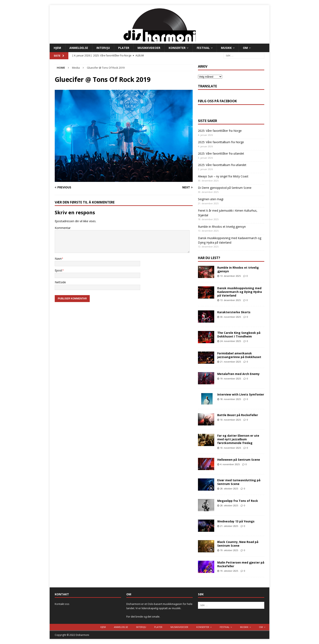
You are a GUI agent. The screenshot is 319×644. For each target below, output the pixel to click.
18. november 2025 (231, 399)
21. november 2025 (231, 362)
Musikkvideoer (149, 48)
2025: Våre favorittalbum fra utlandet (222, 165)
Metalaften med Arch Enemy (238, 374)
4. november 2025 (230, 464)
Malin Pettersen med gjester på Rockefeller (241, 564)
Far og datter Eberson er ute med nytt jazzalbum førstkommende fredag (238, 439)
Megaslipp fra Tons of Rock (238, 501)
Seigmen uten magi (211, 199)
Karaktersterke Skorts (234, 312)
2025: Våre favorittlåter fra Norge (220, 131)
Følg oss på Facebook (217, 101)
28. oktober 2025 (229, 488)
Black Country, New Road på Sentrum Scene (238, 544)
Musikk (226, 48)
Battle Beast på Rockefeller (238, 415)
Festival (203, 48)
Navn (58, 259)
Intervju (103, 48)
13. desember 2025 (230, 276)
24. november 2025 (231, 341)
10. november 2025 (231, 420)
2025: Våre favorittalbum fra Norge (221, 142)
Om (245, 48)
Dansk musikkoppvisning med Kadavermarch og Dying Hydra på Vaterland (240, 292)
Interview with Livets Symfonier (241, 394)
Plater (124, 48)
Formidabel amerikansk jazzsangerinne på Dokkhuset (239, 355)
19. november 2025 (231, 379)
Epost (58, 270)
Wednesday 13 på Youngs (236, 521)
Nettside (60, 282)
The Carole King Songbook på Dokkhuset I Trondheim (239, 335)
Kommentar (63, 228)
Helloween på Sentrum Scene (239, 460)
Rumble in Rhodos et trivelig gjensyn (222, 227)
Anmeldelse (79, 48)
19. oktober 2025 (229, 550)
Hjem (57, 48)
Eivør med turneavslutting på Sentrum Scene (239, 482)
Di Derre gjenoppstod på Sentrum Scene (225, 188)
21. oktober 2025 (229, 526)
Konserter (177, 48)
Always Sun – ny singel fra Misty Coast (223, 176)
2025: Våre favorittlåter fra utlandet (221, 153)
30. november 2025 (231, 317)
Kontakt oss (62, 604)
